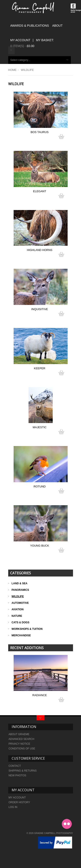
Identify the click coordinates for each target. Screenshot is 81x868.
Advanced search (21, 739)
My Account (20, 40)
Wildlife (18, 596)
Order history (19, 802)
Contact (15, 766)
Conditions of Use (22, 749)
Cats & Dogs (21, 622)
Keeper (40, 368)
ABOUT (57, 25)
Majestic (40, 427)
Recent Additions (27, 648)
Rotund (40, 486)
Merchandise (21, 635)
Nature (17, 616)
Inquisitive (40, 309)
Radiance (40, 695)
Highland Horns (40, 250)
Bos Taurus (40, 132)
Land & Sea (20, 583)
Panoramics (20, 590)
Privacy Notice (19, 744)
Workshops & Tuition (27, 629)
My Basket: (45, 40)
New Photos (17, 775)
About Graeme (19, 734)
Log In (13, 807)
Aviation (18, 609)
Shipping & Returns (23, 771)
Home (12, 70)
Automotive (20, 603)
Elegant (40, 191)
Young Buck (40, 546)
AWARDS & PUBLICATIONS (30, 25)
